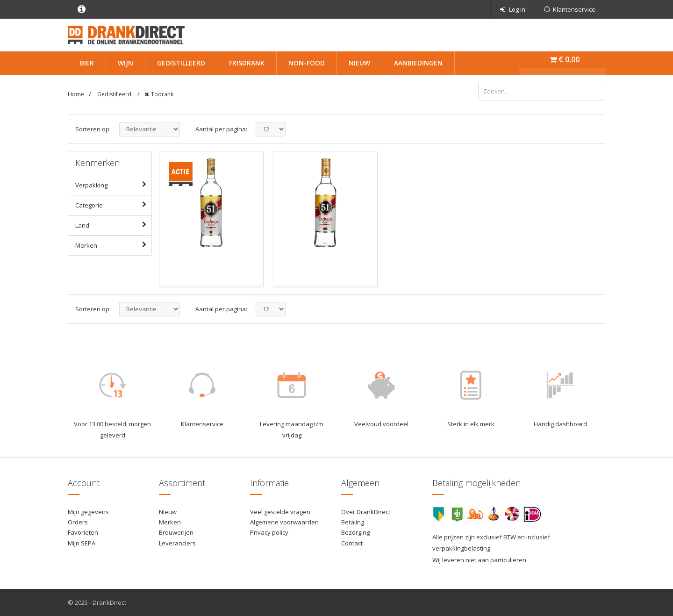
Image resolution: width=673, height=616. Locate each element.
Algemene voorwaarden (284, 522)
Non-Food (307, 63)
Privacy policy (269, 532)
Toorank (162, 94)
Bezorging (355, 532)
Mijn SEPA (82, 543)
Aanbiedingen (418, 63)
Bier (87, 63)
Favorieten (83, 532)
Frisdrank (247, 63)
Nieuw (359, 63)
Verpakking (113, 185)
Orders (78, 522)
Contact (352, 543)
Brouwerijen (176, 532)
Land (113, 225)
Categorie (113, 205)
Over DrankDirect (366, 512)
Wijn (125, 63)
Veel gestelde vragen (280, 512)
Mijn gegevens (88, 512)
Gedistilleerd (181, 63)
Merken (113, 245)
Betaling (353, 522)
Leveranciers (177, 543)
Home (76, 94)
